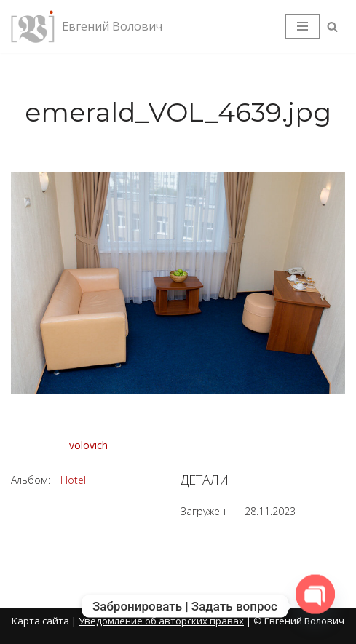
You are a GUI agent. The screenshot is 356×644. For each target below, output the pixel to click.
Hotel (73, 480)
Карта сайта (40, 621)
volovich (88, 445)
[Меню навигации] (302, 26)
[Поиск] (332, 27)
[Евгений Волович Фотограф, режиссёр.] (87, 27)
